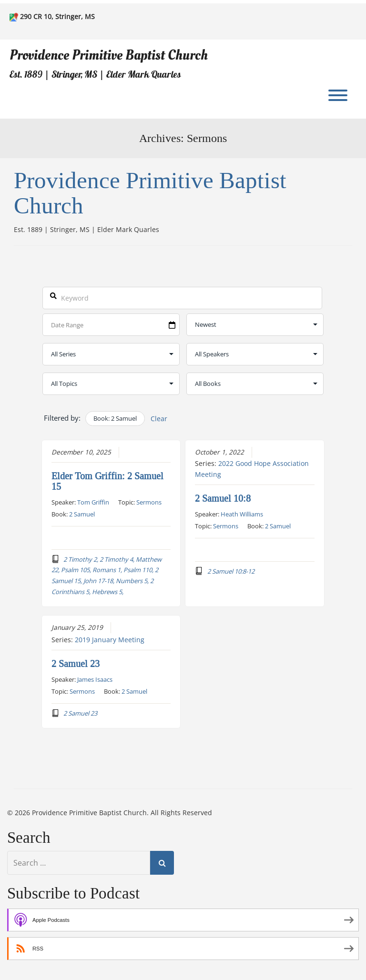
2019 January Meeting (110, 639)
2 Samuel (82, 514)
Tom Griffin (93, 502)
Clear (159, 419)
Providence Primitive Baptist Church (109, 55)
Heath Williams (242, 514)
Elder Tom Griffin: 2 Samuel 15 (107, 481)
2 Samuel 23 (76, 663)
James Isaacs (95, 679)
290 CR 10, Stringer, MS (57, 16)
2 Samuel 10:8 (223, 498)
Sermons (149, 502)
